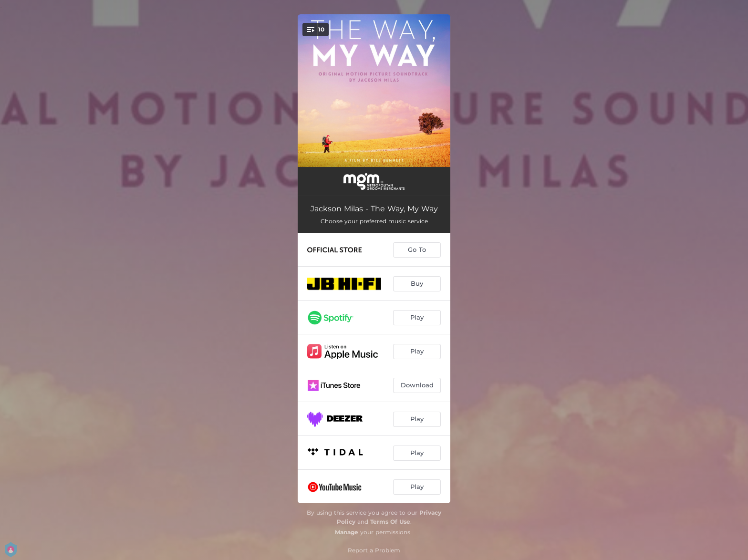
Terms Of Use (390, 522)
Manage (347, 532)
